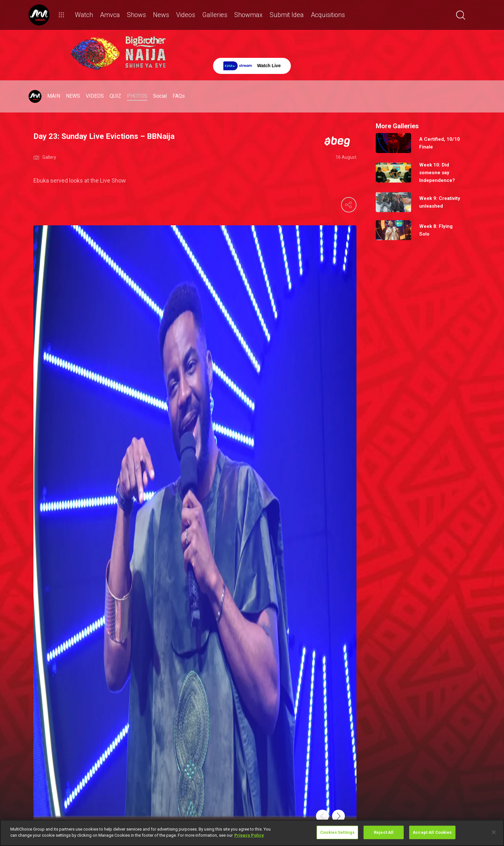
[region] (252, 833)
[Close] (494, 832)
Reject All (384, 832)
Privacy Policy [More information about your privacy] (249, 835)
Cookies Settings (337, 832)
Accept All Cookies (432, 832)
